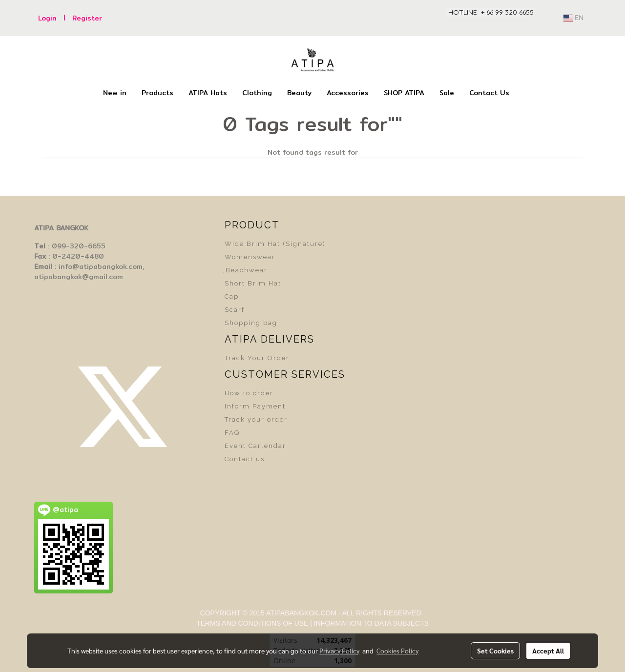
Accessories (348, 93)
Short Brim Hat (253, 283)
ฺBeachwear (246, 270)
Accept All (548, 651)
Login (47, 18)
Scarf (235, 310)
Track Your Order (257, 358)
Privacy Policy (339, 651)
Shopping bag (251, 323)
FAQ (232, 433)
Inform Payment (255, 406)
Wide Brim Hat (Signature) (275, 244)
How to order (249, 393)
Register (87, 18)
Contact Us (489, 93)
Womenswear (250, 257)
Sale (447, 93)
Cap (232, 296)
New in (115, 93)
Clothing (257, 93)
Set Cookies (495, 651)
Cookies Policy (397, 651)
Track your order (256, 419)
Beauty (299, 93)
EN (573, 18)
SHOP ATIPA (404, 93)
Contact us (245, 459)
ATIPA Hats (208, 93)
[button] (525, 93)
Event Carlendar (255, 446)
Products (157, 93)
